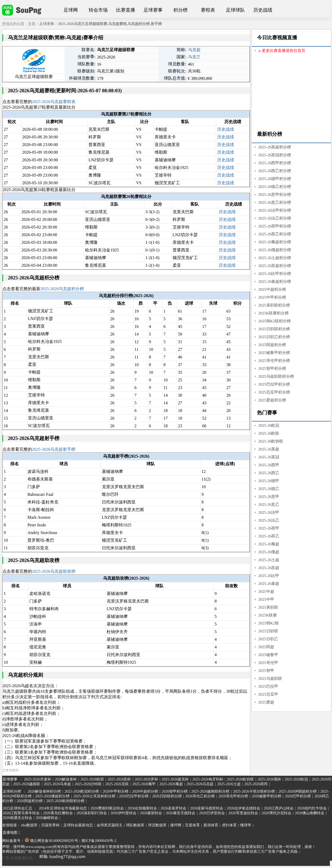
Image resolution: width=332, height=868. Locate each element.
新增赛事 (10, 779)
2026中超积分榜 (145, 791)
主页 (32, 24)
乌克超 (194, 50)
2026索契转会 (151, 813)
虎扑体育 (229, 825)
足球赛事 (153, 10)
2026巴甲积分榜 (298, 796)
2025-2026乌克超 (200, 784)
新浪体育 (211, 825)
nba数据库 (29, 825)
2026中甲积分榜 (116, 791)
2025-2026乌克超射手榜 (54, 449)
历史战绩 (263, 10)
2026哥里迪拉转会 (243, 813)
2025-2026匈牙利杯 (208, 779)
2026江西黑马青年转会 (21, 813)
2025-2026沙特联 (88, 784)
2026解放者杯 (66, 779)
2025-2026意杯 (119, 779)
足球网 (71, 10)
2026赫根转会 (47, 818)
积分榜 (181, 10)
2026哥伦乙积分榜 (200, 796)
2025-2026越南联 (27, 784)
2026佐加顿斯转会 (142, 808)
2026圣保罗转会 (173, 808)
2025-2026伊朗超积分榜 (298, 791)
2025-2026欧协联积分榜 (66, 801)
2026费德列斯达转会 (107, 808)
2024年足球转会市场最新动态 (63, 808)
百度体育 (192, 825)
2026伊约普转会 (124, 813)
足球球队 (235, 10)
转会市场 (98, 10)
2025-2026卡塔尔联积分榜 (254, 791)
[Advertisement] (291, 93)
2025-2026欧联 (92, 779)
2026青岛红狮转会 (58, 813)
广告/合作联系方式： (46, 858)
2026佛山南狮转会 (310, 813)
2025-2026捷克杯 (175, 779)
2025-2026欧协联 (241, 779)
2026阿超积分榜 (30, 801)
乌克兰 (194, 57)
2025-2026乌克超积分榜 (62, 289)
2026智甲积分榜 (175, 791)
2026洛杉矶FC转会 (92, 813)
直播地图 (10, 833)
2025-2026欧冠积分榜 (82, 791)
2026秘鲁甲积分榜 (267, 796)
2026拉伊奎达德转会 (244, 808)
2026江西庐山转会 (279, 808)
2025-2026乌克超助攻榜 (54, 571)
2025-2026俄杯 (269, 779)
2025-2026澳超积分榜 (53, 796)
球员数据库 (157, 825)
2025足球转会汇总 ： (20, 808)
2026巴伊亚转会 (212, 813)
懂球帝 (246, 825)
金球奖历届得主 (110, 825)
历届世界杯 (50, 825)
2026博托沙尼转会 (277, 813)
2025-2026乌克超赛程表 (54, 102)
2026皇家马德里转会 (207, 808)
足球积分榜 (12, 791)
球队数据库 (135, 825)
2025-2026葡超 (171, 784)
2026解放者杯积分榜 (44, 791)
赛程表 (208, 10)
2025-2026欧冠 (297, 779)
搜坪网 (176, 825)
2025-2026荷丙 (256, 784)
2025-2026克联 (117, 784)
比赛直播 (126, 10)
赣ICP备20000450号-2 (99, 841)
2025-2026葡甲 (144, 784)
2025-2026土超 (229, 784)
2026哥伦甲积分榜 (233, 796)
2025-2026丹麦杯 (38, 779)
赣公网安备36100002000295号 (51, 841)
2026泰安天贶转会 (181, 813)
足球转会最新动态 (78, 825)
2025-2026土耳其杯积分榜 (94, 796)
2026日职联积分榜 (167, 796)
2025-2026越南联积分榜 (210, 791)
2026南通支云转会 (17, 818)
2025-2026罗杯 (146, 779)
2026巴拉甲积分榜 (134, 796)
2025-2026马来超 (57, 784)
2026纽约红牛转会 (312, 808)
